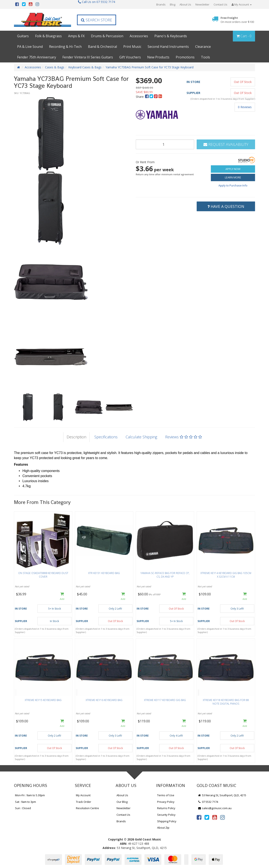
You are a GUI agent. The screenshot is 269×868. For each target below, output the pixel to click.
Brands (161, 4)
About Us (185, 4)
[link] (199, 817)
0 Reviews (245, 107)
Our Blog (122, 802)
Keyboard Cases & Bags (85, 67)
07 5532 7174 (208, 802)
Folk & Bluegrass (48, 36)
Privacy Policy (166, 802)
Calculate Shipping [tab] (141, 437)
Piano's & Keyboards (171, 36)
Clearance (203, 47)
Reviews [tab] (184, 437)
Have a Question (226, 206)
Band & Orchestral (102, 47)
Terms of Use (166, 795)
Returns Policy (166, 808)
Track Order (84, 802)
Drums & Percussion (107, 36)
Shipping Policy (167, 821)
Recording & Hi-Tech (65, 47)
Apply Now (233, 169)
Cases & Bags (55, 67)
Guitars (23, 36)
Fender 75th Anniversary (37, 57)
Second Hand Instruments (168, 47)
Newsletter (202, 4)
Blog (173, 4)
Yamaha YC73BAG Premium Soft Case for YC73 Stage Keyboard (150, 67)
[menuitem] (147, 97)
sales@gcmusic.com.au (215, 808)
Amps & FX (76, 36)
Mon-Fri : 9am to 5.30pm (30, 795)
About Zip (163, 828)
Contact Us (220, 4)
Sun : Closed (23, 808)
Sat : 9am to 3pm (25, 802)
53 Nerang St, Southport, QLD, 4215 (222, 795)
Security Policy (166, 815)
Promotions (185, 57)
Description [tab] (76, 437)
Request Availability (226, 144)
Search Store (97, 20)
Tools (205, 57)
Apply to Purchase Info (233, 185)
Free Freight (237, 20)
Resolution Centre (87, 808)
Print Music (132, 47)
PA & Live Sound (30, 47)
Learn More (233, 177)
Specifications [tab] (106, 437)
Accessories (139, 36)
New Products (158, 57)
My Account (83, 795)
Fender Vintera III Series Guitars (88, 57)
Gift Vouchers (130, 57)
